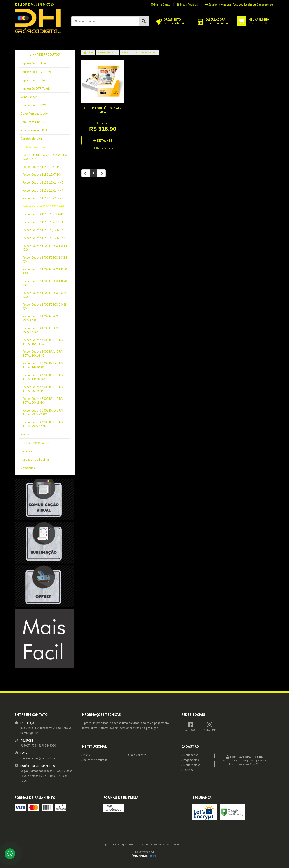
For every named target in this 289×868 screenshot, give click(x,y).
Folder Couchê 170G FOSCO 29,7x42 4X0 (40, 318)
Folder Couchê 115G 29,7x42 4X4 (44, 238)
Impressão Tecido (33, 80)
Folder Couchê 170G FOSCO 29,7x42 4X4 (40, 330)
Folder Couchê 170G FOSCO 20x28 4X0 (45, 295)
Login (248, 5)
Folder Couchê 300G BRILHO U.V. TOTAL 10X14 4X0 (43, 342)
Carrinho (188, 770)
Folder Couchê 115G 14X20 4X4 (43, 206)
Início (88, 52)
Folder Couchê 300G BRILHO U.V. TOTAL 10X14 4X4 (43, 354)
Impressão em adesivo (36, 72)
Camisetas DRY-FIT (33, 122)
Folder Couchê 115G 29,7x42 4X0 (44, 230)
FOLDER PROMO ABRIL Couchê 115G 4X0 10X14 (45, 157)
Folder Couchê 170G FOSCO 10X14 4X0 (45, 248)
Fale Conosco (137, 755)
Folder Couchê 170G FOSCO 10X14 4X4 (45, 260)
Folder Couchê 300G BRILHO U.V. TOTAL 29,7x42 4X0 (43, 412)
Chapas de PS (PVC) (34, 105)
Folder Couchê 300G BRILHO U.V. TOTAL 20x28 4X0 (43, 389)
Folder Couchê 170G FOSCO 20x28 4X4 (45, 307)
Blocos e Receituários (35, 443)
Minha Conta (160, 5)
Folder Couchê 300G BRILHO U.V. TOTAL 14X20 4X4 (43, 377)
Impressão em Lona (34, 63)
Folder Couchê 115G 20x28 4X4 (43, 222)
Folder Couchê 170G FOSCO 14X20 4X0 (45, 271)
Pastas (25, 434)
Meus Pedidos (188, 5)
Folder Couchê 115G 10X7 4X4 (42, 175)
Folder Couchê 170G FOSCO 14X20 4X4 (45, 283)
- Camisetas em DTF (34, 130)
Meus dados (190, 755)
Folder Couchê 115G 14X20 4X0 (43, 198)
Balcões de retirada (94, 760)
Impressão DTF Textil (35, 88)
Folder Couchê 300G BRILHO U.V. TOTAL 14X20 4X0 (43, 365)
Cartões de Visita (32, 139)
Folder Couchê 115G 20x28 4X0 (43, 214)
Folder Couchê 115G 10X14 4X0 (43, 183)
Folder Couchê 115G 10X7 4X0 (42, 167)
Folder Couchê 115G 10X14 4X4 (43, 190)
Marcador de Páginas (35, 459)
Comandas (28, 468)
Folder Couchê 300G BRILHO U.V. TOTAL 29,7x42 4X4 (43, 424)
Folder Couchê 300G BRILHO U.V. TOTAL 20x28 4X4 (43, 401)
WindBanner (29, 97)
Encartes (26, 451)
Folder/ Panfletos (34, 147)
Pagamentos (190, 760)
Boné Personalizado (34, 114)
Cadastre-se (265, 5)
